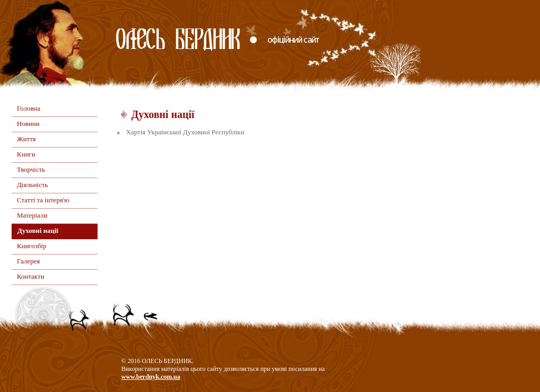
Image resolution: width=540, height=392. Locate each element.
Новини (28, 124)
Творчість (31, 169)
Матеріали (32, 215)
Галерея (28, 261)
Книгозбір (32, 246)
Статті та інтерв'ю (43, 200)
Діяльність (32, 185)
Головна (29, 108)
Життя (26, 139)
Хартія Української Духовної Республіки (185, 132)
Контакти (31, 276)
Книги (26, 154)
